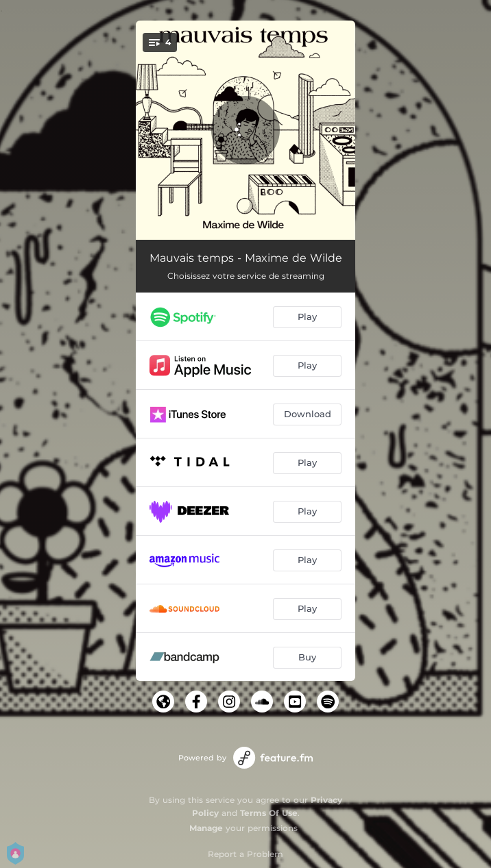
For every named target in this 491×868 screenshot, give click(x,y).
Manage (206, 828)
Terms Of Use (269, 813)
